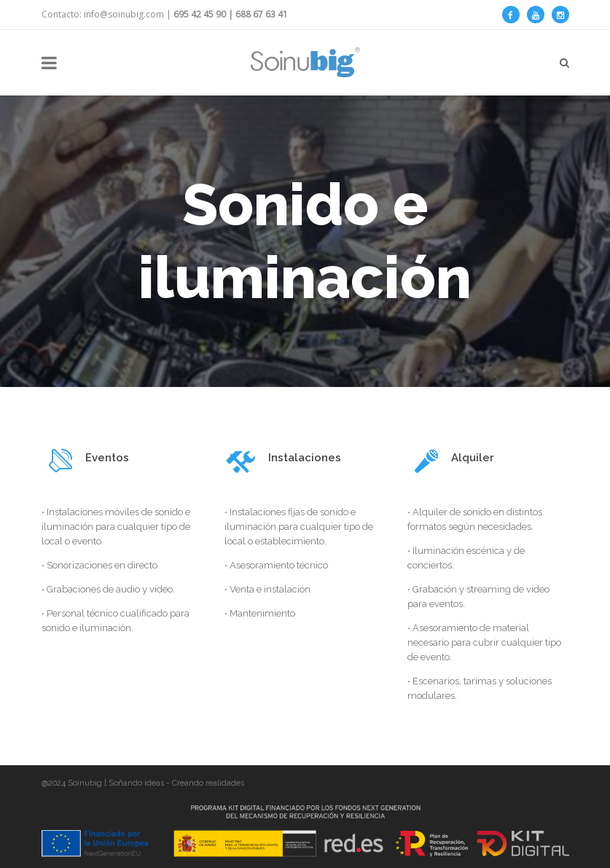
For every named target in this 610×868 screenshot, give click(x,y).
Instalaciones (305, 458)
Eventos (107, 458)
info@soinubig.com (124, 14)
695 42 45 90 (200, 14)
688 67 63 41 (262, 14)
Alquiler (473, 458)
